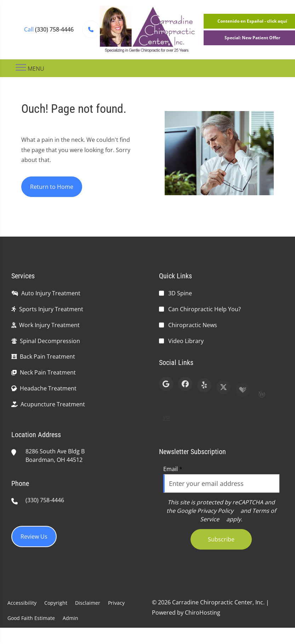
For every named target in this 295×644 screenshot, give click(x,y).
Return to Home (52, 187)
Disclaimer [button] (88, 603)
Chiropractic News (193, 325)
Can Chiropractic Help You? (205, 309)
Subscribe (221, 539)
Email (173, 469)
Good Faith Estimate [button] (31, 618)
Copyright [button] (56, 603)
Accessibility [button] (22, 603)
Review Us (34, 536)
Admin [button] (70, 618)
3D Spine (180, 293)
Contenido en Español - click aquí (252, 21)
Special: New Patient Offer (252, 38)
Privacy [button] (116, 603)
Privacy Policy (215, 511)
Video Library (186, 341)
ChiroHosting (203, 613)
